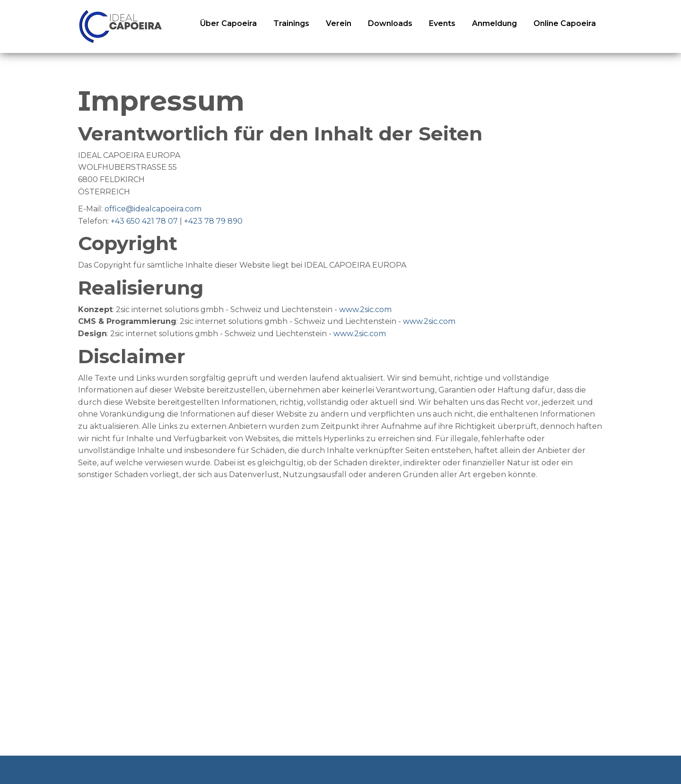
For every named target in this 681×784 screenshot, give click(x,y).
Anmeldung (494, 23)
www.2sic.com (365, 309)
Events (442, 23)
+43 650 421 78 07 (144, 221)
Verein (339, 23)
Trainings (291, 23)
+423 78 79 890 (213, 221)
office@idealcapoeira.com (153, 209)
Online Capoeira (565, 23)
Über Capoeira (228, 23)
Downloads (390, 23)
